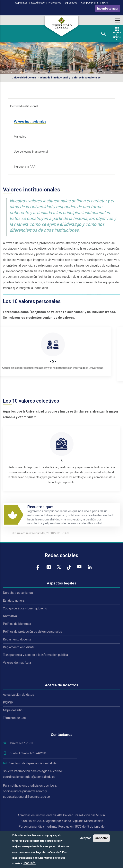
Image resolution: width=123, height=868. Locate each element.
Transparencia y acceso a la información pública (35, 655)
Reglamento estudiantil (19, 647)
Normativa (10, 616)
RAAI (105, 3)
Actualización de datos (18, 695)
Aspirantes (21, 3)
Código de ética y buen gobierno (25, 608)
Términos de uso (14, 718)
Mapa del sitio (13, 710)
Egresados (71, 3)
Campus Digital (90, 3)
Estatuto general (14, 601)
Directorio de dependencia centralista (30, 763)
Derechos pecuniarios (18, 593)
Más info (30, 863)
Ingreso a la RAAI (25, 167)
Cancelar (101, 838)
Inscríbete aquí (108, 9)
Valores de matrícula (17, 663)
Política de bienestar (17, 624)
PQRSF (8, 702)
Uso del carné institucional (31, 152)
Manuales (20, 137)
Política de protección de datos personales (32, 632)
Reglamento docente (17, 639)
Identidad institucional (54, 78)
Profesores (55, 3)
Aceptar (85, 838)
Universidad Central (24, 78)
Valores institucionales (30, 122)
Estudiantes (38, 3)
